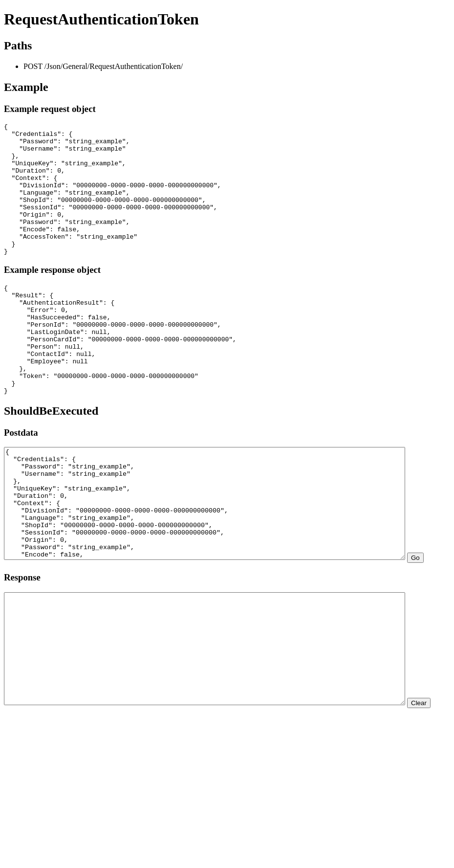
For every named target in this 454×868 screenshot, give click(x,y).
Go (12, 637)
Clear (16, 814)
